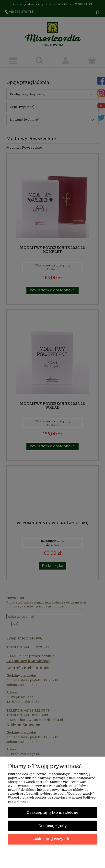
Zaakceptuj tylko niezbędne (53, 813)
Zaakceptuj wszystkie (53, 839)
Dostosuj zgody (53, 826)
